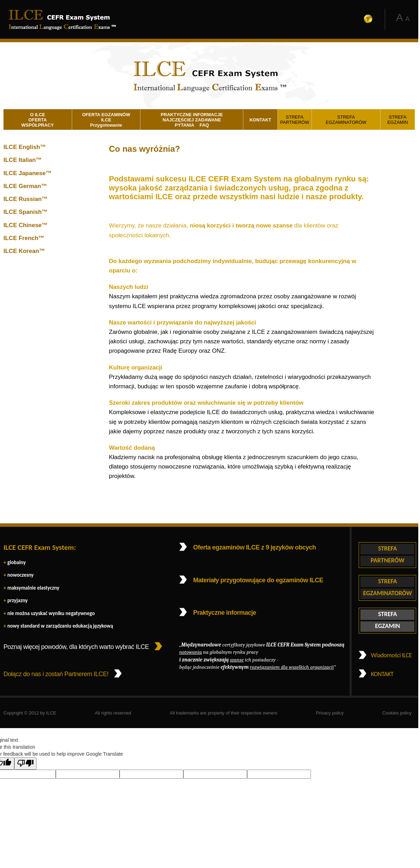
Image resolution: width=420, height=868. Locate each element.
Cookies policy (397, 713)
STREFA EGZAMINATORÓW (346, 120)
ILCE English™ (25, 147)
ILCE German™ (25, 186)
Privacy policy (330, 713)
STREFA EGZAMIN (398, 120)
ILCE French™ (24, 238)
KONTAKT (261, 120)
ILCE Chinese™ (26, 225)
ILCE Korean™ (24, 251)
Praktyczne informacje (225, 613)
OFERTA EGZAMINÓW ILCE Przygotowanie (106, 119)
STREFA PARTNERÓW (295, 120)
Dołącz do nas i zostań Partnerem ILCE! (56, 674)
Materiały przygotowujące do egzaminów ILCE (258, 580)
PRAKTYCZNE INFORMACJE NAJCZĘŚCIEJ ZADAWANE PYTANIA (192, 119)
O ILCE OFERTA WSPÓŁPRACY (37, 119)
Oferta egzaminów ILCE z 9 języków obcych (254, 547)
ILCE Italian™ (23, 160)
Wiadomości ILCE (391, 655)
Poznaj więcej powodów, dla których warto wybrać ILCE (76, 647)
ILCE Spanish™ (26, 212)
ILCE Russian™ (26, 199)
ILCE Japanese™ (28, 173)
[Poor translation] (25, 764)
